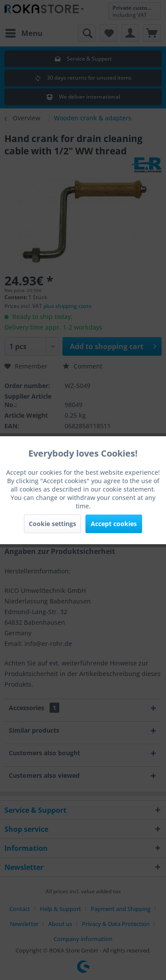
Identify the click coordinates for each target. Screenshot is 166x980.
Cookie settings (52, 524)
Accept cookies (114, 524)
